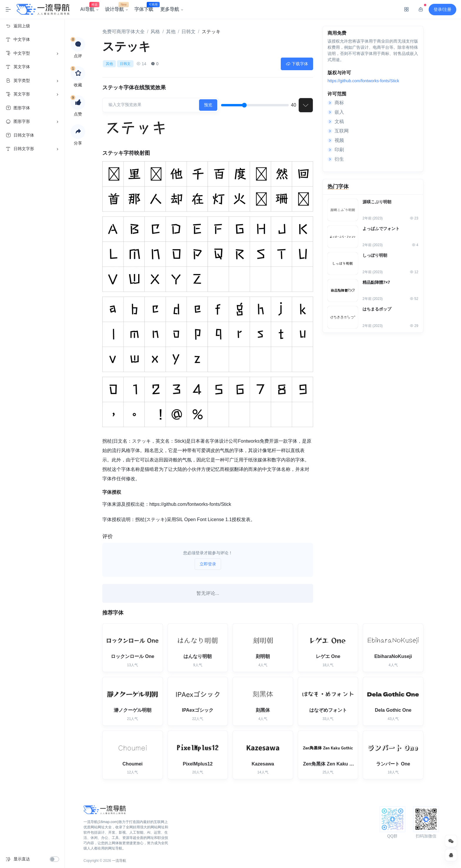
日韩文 (188, 32)
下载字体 (297, 64)
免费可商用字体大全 (123, 32)
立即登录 (208, 564)
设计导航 (116, 8)
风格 (155, 32)
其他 (171, 32)
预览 (208, 105)
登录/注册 (442, 9)
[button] (78, 132)
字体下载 (146, 8)
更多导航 (170, 9)
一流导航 (119, 861)
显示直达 (22, 859)
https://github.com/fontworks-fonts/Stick (363, 81)
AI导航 (89, 8)
